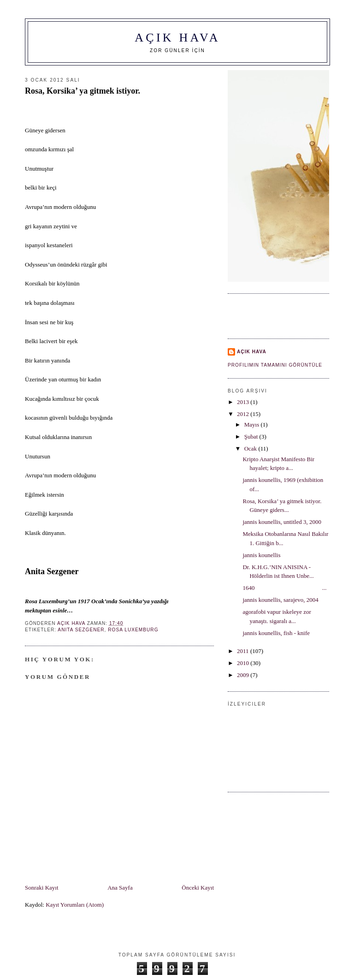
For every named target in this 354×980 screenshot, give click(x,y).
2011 (244, 651)
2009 (244, 675)
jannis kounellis (261, 555)
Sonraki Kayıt (42, 888)
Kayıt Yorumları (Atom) (75, 905)
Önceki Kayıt (198, 888)
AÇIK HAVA (177, 38)
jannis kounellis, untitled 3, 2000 (282, 522)
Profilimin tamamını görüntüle (275, 365)
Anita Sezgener (81, 630)
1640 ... (284, 588)
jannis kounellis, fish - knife (276, 633)
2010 (244, 663)
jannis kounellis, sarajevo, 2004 (280, 600)
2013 (244, 402)
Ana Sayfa (120, 888)
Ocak (251, 448)
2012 (244, 414)
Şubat (252, 437)
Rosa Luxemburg (133, 630)
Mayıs (253, 425)
